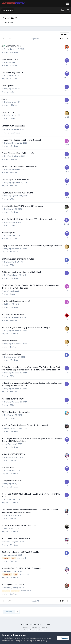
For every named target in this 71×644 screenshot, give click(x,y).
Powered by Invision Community (36, 630)
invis (6, 291)
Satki (6, 304)
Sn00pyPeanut (9, 428)
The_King (7, 62)
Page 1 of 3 (35, 39)
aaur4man (8, 542)
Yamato (7, 529)
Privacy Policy (36, 624)
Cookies (47, 624)
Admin (6, 49)
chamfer (7, 130)
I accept (63, 638)
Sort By (65, 34)
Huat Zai (7, 317)
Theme (24, 624)
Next (62, 39)
